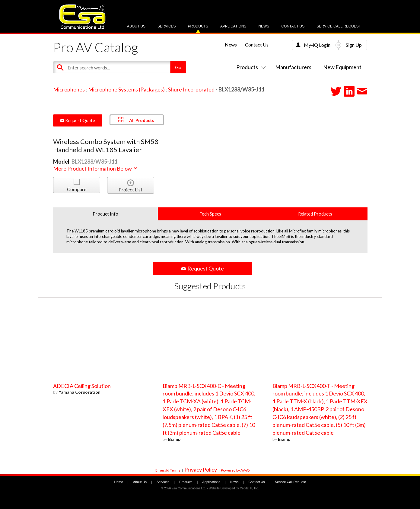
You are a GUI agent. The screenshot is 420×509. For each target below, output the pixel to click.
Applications (233, 26)
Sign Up (354, 45)
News (264, 26)
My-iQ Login (317, 45)
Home (118, 482)
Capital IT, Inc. (249, 488)
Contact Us (293, 26)
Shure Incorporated (191, 89)
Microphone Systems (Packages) (126, 89)
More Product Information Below (96, 168)
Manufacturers (293, 67)
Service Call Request (339, 26)
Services (167, 26)
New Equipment (342, 67)
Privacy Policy (201, 469)
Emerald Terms (168, 470)
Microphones (69, 89)
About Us (136, 26)
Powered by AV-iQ (235, 470)
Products (198, 26)
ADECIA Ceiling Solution (82, 386)
